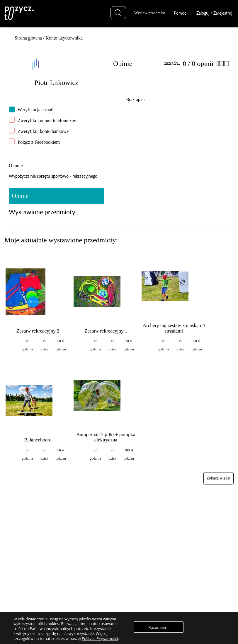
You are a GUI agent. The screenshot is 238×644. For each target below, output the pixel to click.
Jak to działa (170, 524)
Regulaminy (169, 586)
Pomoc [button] (182, 13)
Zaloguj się (93, 578)
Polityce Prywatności (100, 638)
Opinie (20, 196)
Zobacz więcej (219, 478)
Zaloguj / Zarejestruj (214, 13)
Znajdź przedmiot (98, 524)
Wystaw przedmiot (150, 13)
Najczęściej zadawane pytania (183, 533)
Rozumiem (163, 627)
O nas (164, 578)
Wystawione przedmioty (42, 212)
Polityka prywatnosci (176, 595)
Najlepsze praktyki (174, 541)
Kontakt (166, 603)
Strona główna (28, 38)
